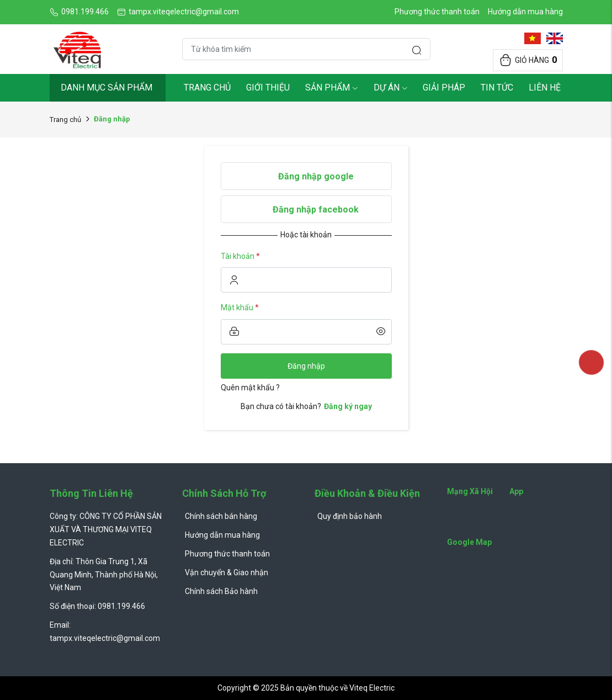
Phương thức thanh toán (437, 12)
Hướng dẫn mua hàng (525, 12)
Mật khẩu (240, 307)
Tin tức (497, 87)
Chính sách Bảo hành (221, 591)
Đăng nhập (306, 366)
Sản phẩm (332, 87)
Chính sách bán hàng (221, 516)
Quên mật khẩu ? (250, 388)
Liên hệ (545, 87)
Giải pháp (444, 87)
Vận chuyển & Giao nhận (227, 572)
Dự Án (391, 87)
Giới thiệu (268, 87)
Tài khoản (240, 256)
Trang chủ (207, 87)
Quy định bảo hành (350, 516)
